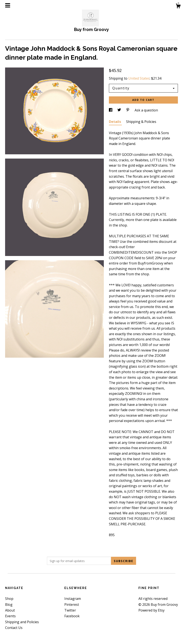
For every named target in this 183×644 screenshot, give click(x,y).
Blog (9, 605)
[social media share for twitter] (120, 110)
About (10, 610)
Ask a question (146, 110)
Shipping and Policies (22, 622)
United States (139, 78)
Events (10, 616)
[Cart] (178, 6)
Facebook (72, 616)
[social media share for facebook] (111, 110)
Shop (9, 599)
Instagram (73, 599)
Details (115, 122)
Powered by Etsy (151, 610)
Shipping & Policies (141, 122)
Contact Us (14, 628)
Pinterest (72, 605)
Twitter (70, 610)
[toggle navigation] (8, 5)
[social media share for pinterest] (128, 110)
